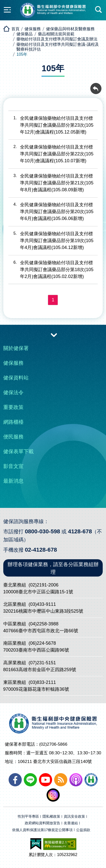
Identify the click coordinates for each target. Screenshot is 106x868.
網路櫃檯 (13, 422)
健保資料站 (16, 378)
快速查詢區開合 (99, 10)
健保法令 (13, 392)
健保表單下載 (18, 451)
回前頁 (96, 86)
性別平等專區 (28, 816)
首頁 (15, 29)
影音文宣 (13, 466)
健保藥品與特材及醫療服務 (70, 29)
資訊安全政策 (74, 816)
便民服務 (13, 437)
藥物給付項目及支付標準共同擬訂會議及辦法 (57, 39)
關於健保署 (16, 348)
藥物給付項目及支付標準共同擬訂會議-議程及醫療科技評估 (58, 47)
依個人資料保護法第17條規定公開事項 (43, 830)
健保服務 (33, 29)
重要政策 (13, 407)
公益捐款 (83, 830)
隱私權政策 (51, 816)
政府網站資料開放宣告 (43, 823)
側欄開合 (7, 10)
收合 (54, 335)
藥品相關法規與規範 (56, 34)
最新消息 (13, 481)
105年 (22, 54)
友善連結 (71, 823)
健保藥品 (25, 34)
